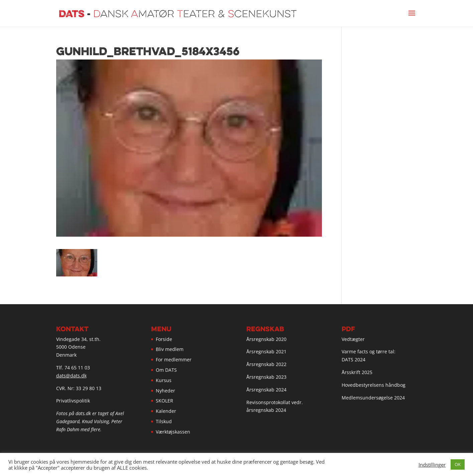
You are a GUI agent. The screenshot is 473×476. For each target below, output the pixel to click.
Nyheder (165, 391)
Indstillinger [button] (432, 465)
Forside (164, 339)
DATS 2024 (353, 360)
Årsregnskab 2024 (266, 390)
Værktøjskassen (173, 432)
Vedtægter (353, 339)
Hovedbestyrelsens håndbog (374, 385)
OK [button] (458, 464)
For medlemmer (174, 360)
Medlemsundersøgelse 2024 (373, 398)
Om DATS (166, 370)
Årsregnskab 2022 (266, 364)
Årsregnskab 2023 (266, 377)
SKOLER (164, 401)
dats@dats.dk (71, 376)
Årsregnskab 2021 (266, 351)
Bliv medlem (170, 349)
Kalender (166, 411)
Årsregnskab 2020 (266, 339)
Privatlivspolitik (73, 401)
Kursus (164, 380)
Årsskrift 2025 (357, 372)
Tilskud (164, 421)
